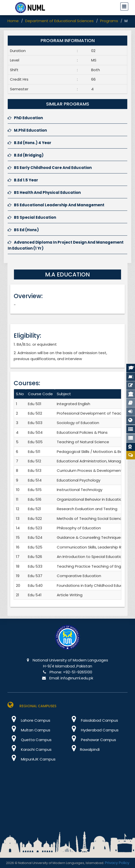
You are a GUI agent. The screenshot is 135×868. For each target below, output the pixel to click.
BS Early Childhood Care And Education (50, 168)
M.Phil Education (27, 130)
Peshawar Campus (92, 740)
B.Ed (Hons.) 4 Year (30, 143)
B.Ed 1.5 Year (23, 180)
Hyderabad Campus (93, 730)
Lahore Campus (29, 720)
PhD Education (25, 118)
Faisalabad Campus (93, 720)
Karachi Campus (30, 749)
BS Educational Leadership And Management (56, 205)
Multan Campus (29, 730)
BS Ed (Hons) (23, 230)
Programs (109, 21)
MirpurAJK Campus (32, 759)
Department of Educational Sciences (59, 21)
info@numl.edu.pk (77, 678)
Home (13, 21)
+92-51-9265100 (78, 672)
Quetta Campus (30, 740)
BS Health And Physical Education (44, 192)
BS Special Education (32, 217)
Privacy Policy (117, 863)
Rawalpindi (84, 749)
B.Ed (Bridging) (26, 155)
